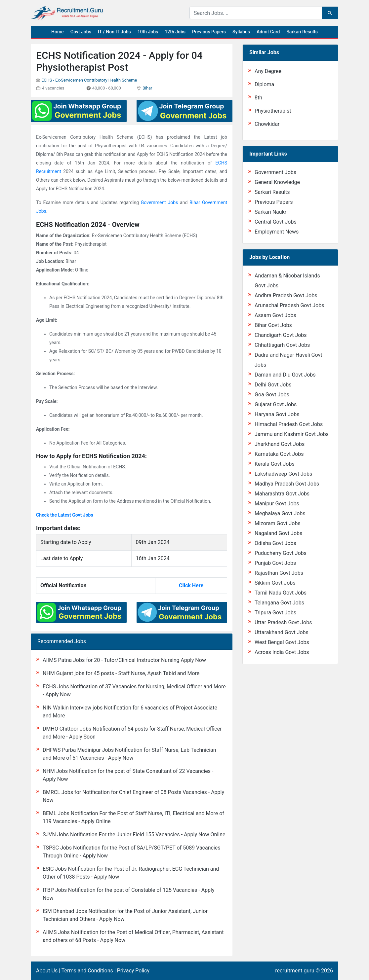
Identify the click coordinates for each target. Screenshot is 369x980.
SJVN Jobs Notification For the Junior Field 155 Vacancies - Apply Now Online (134, 835)
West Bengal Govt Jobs (282, 642)
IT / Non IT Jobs (114, 32)
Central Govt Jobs (276, 222)
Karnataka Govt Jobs (279, 454)
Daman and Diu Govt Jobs (285, 375)
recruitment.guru (295, 971)
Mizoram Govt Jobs (278, 523)
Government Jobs (160, 202)
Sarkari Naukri (271, 212)
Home (58, 32)
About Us (47, 971)
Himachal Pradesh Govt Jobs (289, 424)
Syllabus (241, 32)
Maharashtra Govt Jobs (282, 494)
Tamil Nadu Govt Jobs (281, 593)
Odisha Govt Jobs (275, 543)
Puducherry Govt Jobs (281, 553)
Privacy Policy (133, 971)
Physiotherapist (273, 111)
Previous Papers (209, 32)
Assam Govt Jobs (275, 315)
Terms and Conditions (87, 971)
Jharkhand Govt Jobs (280, 444)
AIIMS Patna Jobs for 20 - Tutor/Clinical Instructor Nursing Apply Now (124, 660)
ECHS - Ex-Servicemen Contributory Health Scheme (89, 80)
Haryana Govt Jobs (277, 414)
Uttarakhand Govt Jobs (282, 632)
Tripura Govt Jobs (275, 613)
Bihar (147, 88)
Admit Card (268, 32)
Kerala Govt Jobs (275, 464)
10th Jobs (148, 32)
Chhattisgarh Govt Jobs (282, 345)
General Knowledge (277, 182)
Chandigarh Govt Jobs (281, 335)
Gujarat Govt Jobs (276, 404)
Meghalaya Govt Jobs (280, 513)
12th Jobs (175, 32)
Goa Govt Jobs (272, 395)
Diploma (264, 84)
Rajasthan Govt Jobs (279, 573)
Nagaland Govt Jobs (278, 533)
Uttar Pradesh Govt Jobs (283, 622)
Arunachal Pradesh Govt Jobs (289, 305)
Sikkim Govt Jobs (275, 583)
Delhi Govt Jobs (273, 385)
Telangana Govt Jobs (279, 603)
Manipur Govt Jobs (277, 504)
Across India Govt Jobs (282, 652)
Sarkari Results (302, 32)
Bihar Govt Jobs (273, 325)
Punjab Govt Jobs (275, 563)
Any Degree (268, 71)
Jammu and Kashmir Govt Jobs (292, 434)
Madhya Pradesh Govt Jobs (287, 484)
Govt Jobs (81, 32)
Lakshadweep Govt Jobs (283, 474)
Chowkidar (267, 124)
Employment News (277, 232)
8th (258, 98)
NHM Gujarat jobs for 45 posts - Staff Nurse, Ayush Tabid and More (121, 673)
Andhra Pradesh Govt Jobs (286, 295)
